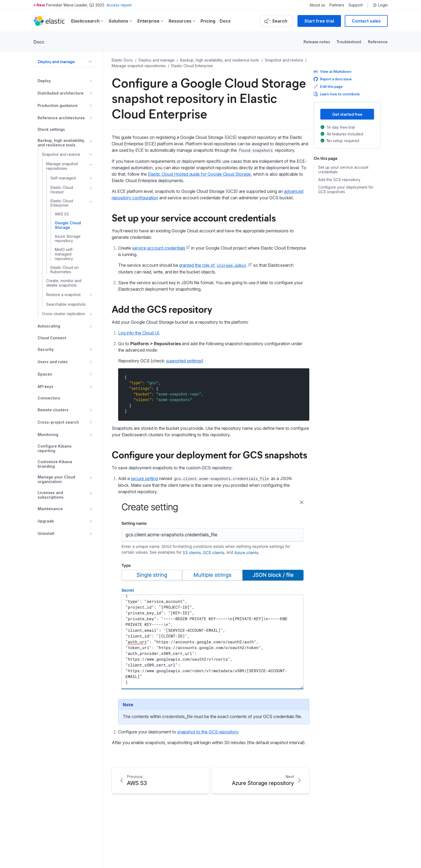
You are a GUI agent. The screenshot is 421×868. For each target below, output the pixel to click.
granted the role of (213, 265)
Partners (337, 5)
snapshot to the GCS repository (208, 732)
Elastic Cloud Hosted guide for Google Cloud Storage (199, 174)
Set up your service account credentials (194, 217)
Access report (119, 5)
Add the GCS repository (162, 309)
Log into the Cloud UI (139, 333)
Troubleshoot (349, 42)
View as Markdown (333, 71)
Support (356, 5)
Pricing (208, 21)
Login (380, 5)
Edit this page (328, 86)
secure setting (144, 478)
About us (317, 5)
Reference (378, 42)
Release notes (317, 42)
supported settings (184, 361)
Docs (225, 21)
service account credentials (159, 248)
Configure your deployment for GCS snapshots (209, 454)
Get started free (347, 114)
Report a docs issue (333, 79)
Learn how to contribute (337, 94)
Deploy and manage (56, 61)
